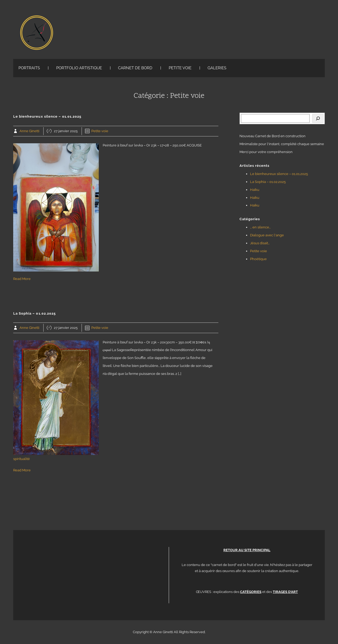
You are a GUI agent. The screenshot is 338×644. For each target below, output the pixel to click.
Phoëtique (258, 259)
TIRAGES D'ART (285, 592)
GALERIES (217, 68)
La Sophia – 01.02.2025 (268, 182)
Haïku (255, 190)
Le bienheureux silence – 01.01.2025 (279, 174)
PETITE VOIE (180, 68)
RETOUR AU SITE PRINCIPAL (247, 550)
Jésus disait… (260, 243)
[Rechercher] (318, 118)
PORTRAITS (29, 68)
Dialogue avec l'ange (267, 235)
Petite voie (100, 131)
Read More (22, 279)
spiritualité (22, 459)
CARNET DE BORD (135, 68)
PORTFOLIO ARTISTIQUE (79, 68)
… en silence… (260, 227)
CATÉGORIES (251, 592)
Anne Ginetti (29, 131)
